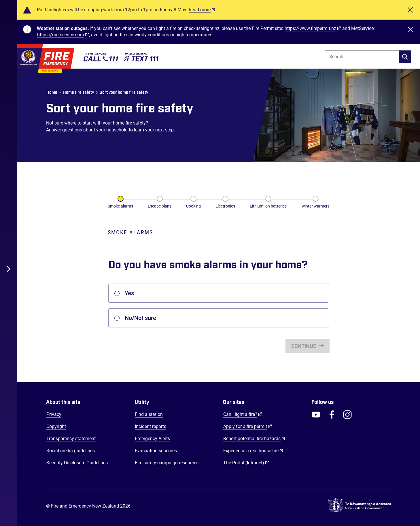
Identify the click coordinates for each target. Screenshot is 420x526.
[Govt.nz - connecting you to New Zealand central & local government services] (360, 506)
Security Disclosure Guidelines (77, 463)
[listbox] (219, 293)
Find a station (149, 414)
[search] (405, 57)
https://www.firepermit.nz (310, 28)
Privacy (54, 414)
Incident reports (151, 426)
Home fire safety (78, 93)
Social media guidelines (71, 451)
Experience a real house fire (253, 450)
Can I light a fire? (243, 414)
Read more (200, 10)
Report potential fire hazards (254, 438)
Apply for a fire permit (248, 426)
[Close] (410, 10)
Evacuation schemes (156, 451)
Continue (304, 346)
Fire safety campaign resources (167, 463)
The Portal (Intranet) (246, 463)
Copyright (56, 426)
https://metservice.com (61, 35)
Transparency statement (71, 439)
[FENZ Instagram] (347, 414)
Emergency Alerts (152, 439)
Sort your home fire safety (124, 93)
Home (52, 93)
